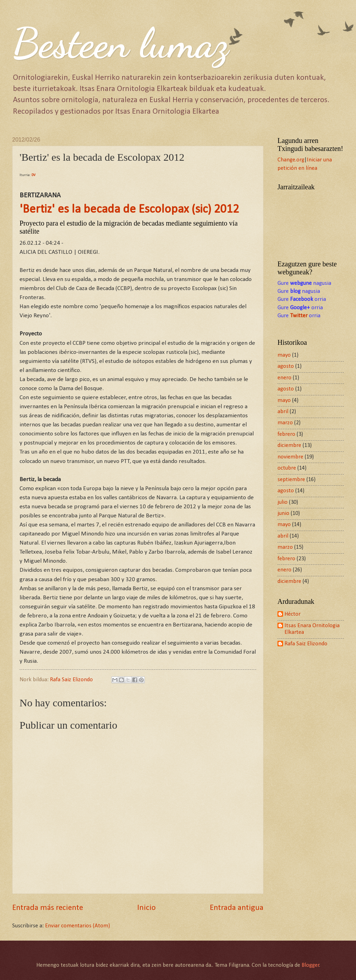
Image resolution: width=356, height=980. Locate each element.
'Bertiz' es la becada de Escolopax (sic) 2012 (129, 210)
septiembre (291, 480)
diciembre (289, 446)
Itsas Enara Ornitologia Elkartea (312, 629)
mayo (284, 355)
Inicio (146, 908)
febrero (286, 434)
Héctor (292, 614)
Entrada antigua (237, 908)
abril (283, 412)
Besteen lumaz (120, 43)
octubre (287, 468)
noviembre (290, 457)
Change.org (291, 160)
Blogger (310, 965)
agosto (286, 366)
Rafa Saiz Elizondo (306, 644)
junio (283, 514)
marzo (285, 423)
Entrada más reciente (48, 908)
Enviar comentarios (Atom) (77, 926)
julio (283, 502)
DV (34, 175)
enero (284, 378)
